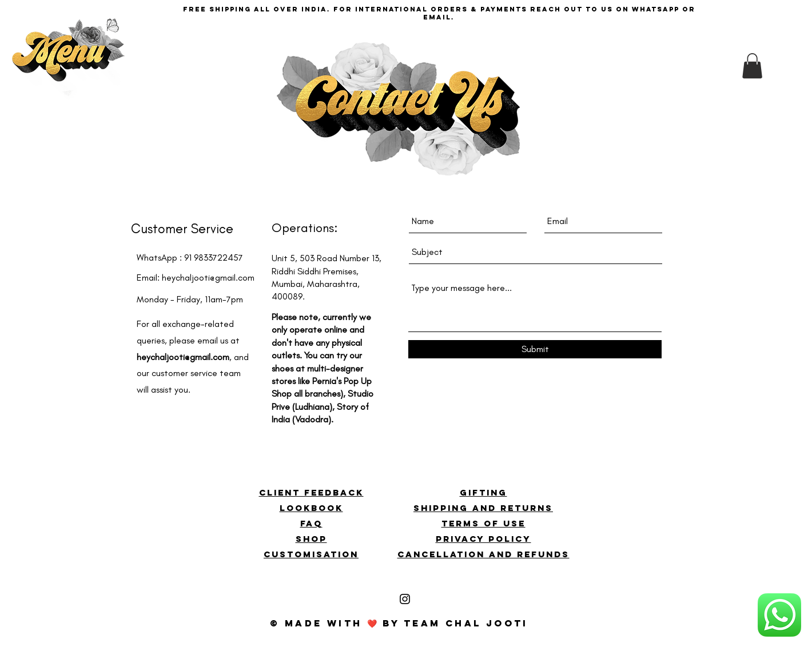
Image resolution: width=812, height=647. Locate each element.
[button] (69, 69)
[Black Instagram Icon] (405, 599)
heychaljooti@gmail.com (208, 277)
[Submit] (535, 349)
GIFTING (483, 492)
